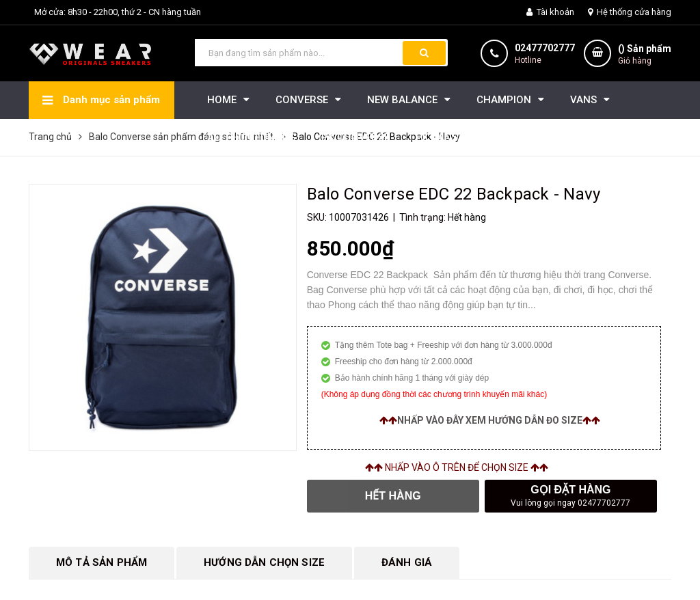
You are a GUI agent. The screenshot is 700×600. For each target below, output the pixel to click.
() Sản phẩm (645, 55)
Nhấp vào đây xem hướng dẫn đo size (490, 420)
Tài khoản (550, 12)
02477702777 (545, 48)
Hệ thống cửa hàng (630, 12)
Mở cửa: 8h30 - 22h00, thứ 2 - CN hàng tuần (118, 12)
